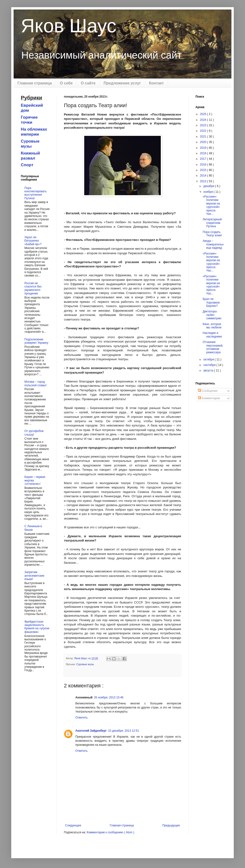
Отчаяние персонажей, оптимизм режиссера (213, 347)
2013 (204, 181)
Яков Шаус (69, 26)
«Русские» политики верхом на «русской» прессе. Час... (211, 205)
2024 (204, 120)
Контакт (156, 83)
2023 (204, 125)
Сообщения (208, 391)
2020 (204, 142)
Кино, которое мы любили (212, 326)
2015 (204, 170)
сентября (210, 365)
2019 (204, 148)
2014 (204, 176)
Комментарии (209, 398)
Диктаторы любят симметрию (212, 315)
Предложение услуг (122, 83)
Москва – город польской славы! (35, 383)
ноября (209, 192)
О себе (66, 83)
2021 (204, 137)
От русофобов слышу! (34, 433)
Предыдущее (171, 825)
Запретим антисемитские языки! (34, 576)
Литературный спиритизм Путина (212, 223)
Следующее (73, 825)
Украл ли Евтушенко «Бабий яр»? (33, 241)
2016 (204, 165)
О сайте (88, 83)
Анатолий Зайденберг (91, 731)
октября (209, 359)
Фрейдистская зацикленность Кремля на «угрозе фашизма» (37, 627)
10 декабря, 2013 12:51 (124, 731)
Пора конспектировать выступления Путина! (36, 193)
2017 (204, 159)
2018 (204, 153)
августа (209, 370)
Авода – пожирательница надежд (213, 244)
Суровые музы (85, 664)
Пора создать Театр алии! (212, 234)
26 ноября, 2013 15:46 (109, 697)
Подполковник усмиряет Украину (36, 341)
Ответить (81, 718)
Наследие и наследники (212, 335)
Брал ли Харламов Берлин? (211, 302)
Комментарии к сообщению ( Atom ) (110, 832)
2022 (204, 131)
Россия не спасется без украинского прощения (33, 288)
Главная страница (35, 83)
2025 (204, 114)
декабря (209, 186)
